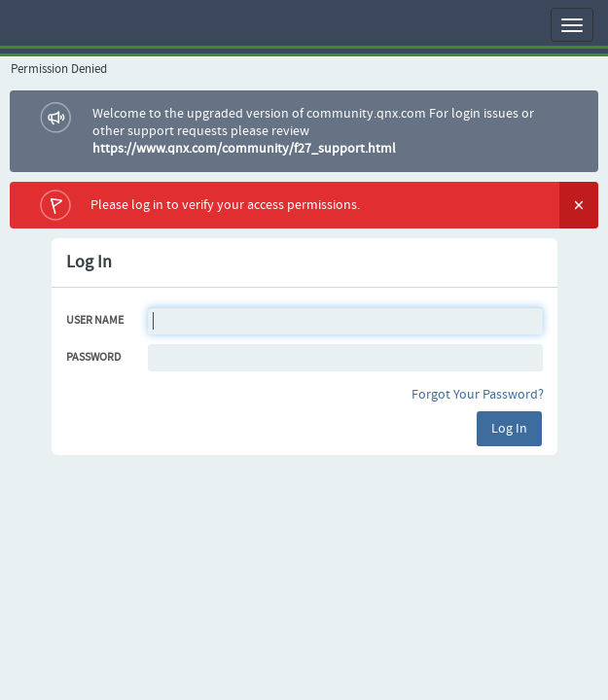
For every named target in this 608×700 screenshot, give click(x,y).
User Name (95, 321)
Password (93, 358)
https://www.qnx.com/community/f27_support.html (244, 149)
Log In (509, 429)
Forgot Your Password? (478, 395)
